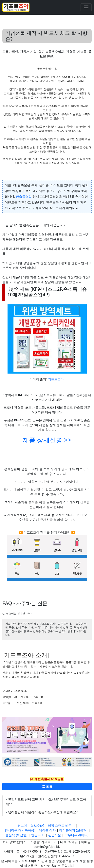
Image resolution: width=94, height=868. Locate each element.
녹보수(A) (37, 826)
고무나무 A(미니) (77, 835)
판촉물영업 (24, 197)
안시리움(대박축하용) (20, 830)
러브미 (22, 826)
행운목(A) (38, 835)
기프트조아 (56, 379)
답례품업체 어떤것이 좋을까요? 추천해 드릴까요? (43, 812)
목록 (47, 787)
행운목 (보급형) (16, 835)
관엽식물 (55, 835)
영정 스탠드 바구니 (61, 826)
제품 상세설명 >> (47, 440)
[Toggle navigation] (86, 7)
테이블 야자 (47, 830)
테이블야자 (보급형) (73, 830)
